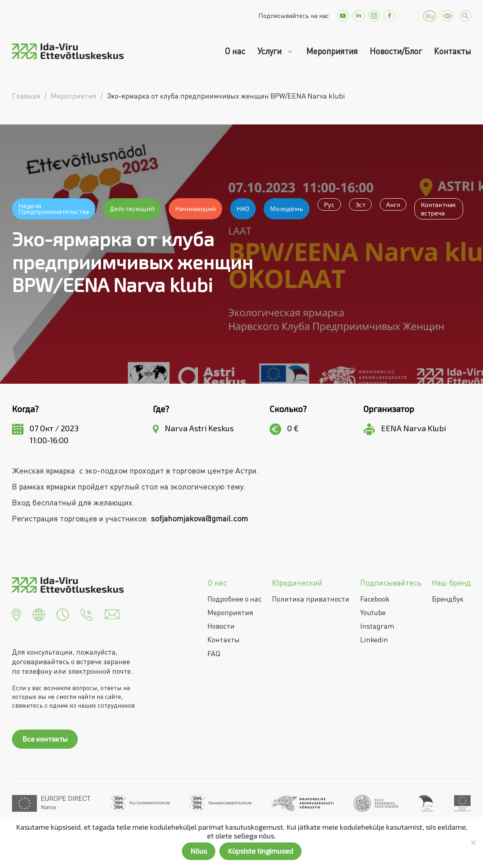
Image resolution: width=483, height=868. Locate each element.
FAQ (214, 653)
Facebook (375, 599)
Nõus (199, 851)
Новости (221, 626)
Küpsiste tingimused (260, 851)
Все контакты (45, 739)
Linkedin (374, 639)
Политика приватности (311, 599)
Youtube (373, 612)
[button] (16, 614)
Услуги (270, 51)
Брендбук (448, 599)
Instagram (377, 626)
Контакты (452, 51)
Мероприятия (332, 51)
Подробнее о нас (235, 599)
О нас (235, 51)
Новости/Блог (396, 51)
